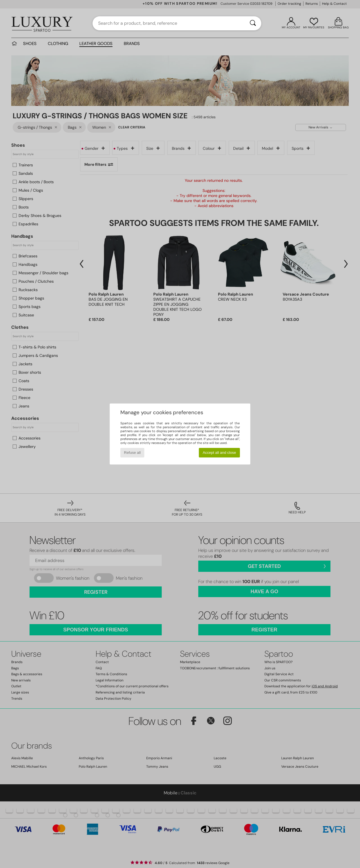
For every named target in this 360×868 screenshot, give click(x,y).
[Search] (253, 23)
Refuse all (132, 453)
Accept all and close (220, 453)
